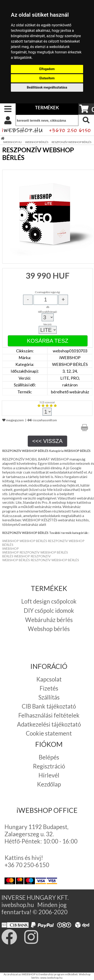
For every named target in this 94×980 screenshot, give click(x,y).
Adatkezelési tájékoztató (49, 724)
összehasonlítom (42, 420)
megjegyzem (13, 420)
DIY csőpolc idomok (49, 611)
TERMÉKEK (47, 107)
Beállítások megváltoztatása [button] (47, 87)
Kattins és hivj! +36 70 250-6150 (27, 861)
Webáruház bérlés (49, 620)
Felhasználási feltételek (49, 715)
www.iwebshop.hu (51, 978)
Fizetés (49, 688)
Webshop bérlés (49, 629)
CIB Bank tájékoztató (49, 706)
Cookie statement (49, 733)
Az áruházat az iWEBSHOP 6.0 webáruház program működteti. (41, 974)
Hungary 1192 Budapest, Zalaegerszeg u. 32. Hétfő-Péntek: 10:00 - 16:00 (41, 834)
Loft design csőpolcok (49, 601)
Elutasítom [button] (47, 78)
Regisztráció (49, 766)
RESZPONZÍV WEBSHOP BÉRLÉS (71, 142)
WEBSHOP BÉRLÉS (37, 142)
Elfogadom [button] (47, 69)
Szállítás (49, 697)
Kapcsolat (49, 679)
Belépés (49, 757)
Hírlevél (49, 775)
